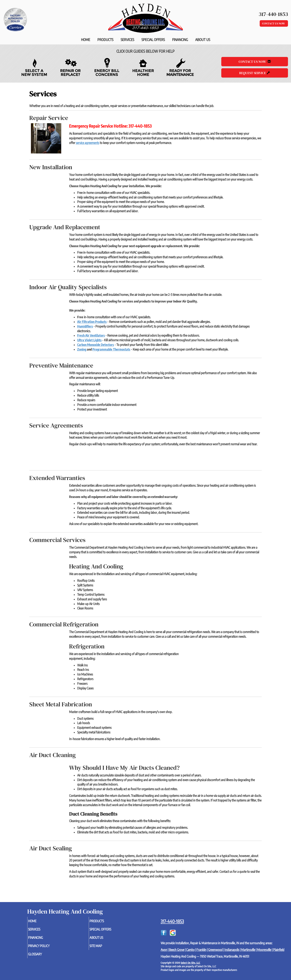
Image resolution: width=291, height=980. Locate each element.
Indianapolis (232, 950)
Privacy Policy (46, 948)
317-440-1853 (172, 921)
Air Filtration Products (92, 322)
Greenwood (215, 950)
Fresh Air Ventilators (91, 335)
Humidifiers (85, 326)
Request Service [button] (255, 73)
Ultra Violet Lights (89, 340)
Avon (164, 950)
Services (127, 40)
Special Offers (153, 40)
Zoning (82, 349)
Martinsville (248, 950)
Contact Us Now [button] (274, 23)
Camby (190, 950)
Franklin (201, 950)
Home (86, 40)
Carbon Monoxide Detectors (96, 345)
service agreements (88, 143)
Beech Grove (177, 950)
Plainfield (279, 950)
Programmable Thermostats (111, 349)
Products (105, 40)
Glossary (42, 957)
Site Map (102, 948)
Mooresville (264, 950)
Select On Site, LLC (190, 963)
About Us (203, 40)
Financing (180, 40)
